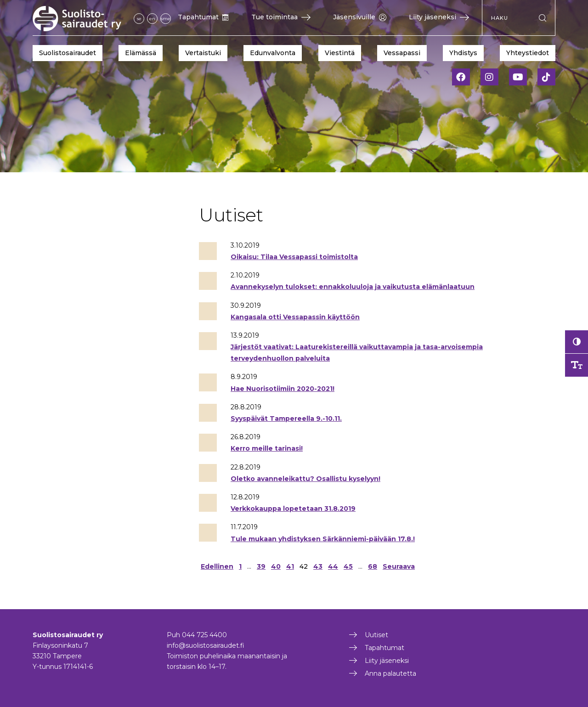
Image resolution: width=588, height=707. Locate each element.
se (139, 19)
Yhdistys (463, 53)
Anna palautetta (390, 673)
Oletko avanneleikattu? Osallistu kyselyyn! (305, 479)
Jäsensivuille (360, 17)
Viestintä (340, 53)
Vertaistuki (203, 53)
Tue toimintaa (281, 17)
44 (333, 566)
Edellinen (217, 566)
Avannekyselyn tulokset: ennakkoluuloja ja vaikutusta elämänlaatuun (353, 287)
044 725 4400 (204, 635)
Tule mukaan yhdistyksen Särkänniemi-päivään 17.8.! (323, 539)
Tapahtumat (203, 17)
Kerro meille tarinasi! (267, 448)
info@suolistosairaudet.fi (206, 645)
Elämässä (141, 53)
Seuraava (399, 566)
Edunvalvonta (273, 53)
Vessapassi (402, 53)
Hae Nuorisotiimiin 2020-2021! (283, 389)
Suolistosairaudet (68, 53)
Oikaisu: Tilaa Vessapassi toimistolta (294, 257)
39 (261, 566)
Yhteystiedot (528, 53)
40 (276, 566)
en (152, 19)
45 (348, 566)
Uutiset (376, 635)
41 (290, 566)
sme (166, 19)
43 (318, 566)
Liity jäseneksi (439, 17)
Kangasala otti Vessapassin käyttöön (295, 317)
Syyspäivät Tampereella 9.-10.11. (286, 419)
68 (373, 566)
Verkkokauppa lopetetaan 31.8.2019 (293, 509)
